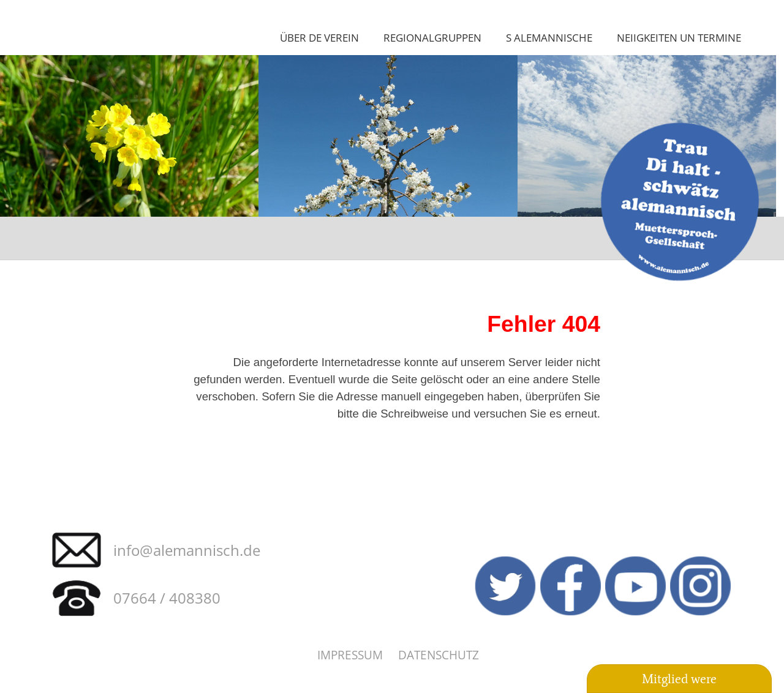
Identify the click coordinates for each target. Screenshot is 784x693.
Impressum (350, 655)
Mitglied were (679, 679)
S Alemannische (549, 37)
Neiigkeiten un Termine (679, 37)
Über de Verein (319, 37)
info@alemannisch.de (187, 550)
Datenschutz (439, 655)
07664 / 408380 (167, 598)
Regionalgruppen (432, 37)
